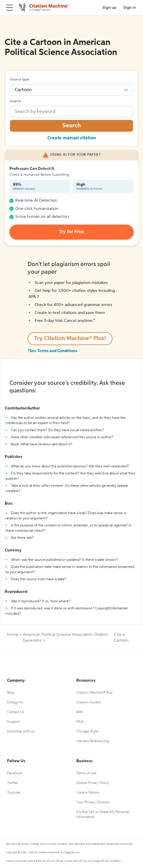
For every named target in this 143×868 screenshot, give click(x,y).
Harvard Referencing (93, 741)
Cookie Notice (88, 793)
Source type (20, 80)
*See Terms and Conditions (52, 351)
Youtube (14, 793)
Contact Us (16, 712)
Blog (11, 693)
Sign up (109, 8)
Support (13, 722)
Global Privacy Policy (93, 783)
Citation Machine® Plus (94, 693)
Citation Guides (89, 703)
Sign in (130, 8)
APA (80, 712)
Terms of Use (86, 773)
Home (13, 635)
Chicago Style (87, 732)
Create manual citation (72, 138)
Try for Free (71, 232)
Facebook (15, 773)
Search (15, 101)
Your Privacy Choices (93, 802)
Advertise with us (21, 732)
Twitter (13, 783)
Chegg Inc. (16, 703)
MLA (80, 722)
